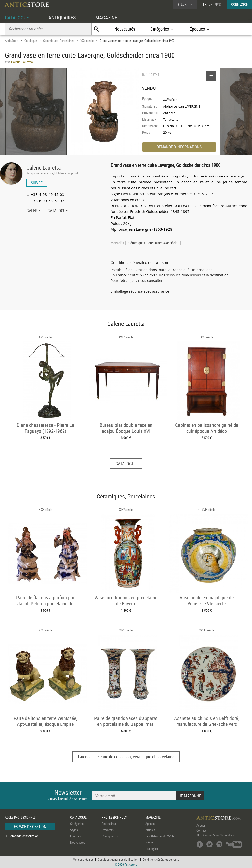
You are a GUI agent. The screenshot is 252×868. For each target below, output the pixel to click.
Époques (76, 836)
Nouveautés (125, 29)
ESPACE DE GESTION (30, 827)
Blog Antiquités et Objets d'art (215, 835)
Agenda (150, 824)
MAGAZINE (106, 18)
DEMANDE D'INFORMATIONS (179, 147)
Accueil (201, 825)
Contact (201, 830)
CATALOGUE (17, 18)
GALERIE (33, 211)
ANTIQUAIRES (62, 18)
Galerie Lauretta (44, 168)
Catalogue (31, 41)
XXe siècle (87, 41)
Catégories (77, 824)
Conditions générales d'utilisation (118, 859)
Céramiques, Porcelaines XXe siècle (153, 243)
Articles (150, 830)
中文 (218, 4)
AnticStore (12, 41)
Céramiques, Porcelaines (59, 41)
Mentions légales (83, 859)
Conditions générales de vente (161, 859)
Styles (74, 830)
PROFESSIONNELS (114, 817)
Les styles (152, 849)
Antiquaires (109, 824)
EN (211, 4)
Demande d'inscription (24, 836)
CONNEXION (240, 4)
